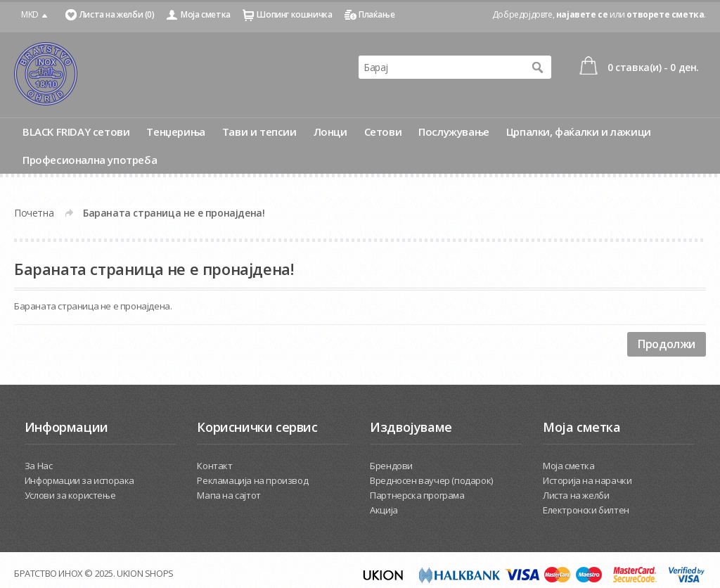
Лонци (330, 132)
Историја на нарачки (587, 480)
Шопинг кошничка (294, 14)
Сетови (383, 132)
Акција (384, 510)
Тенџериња (175, 132)
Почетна (34, 213)
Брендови (391, 466)
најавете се (582, 14)
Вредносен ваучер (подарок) (431, 480)
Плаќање (377, 14)
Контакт (214, 466)
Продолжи (667, 344)
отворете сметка (665, 14)
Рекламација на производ (252, 480)
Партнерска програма (417, 495)
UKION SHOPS (145, 573)
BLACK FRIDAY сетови (76, 132)
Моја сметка (206, 14)
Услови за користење (70, 495)
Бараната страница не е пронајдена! (174, 213)
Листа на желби (576, 495)
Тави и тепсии (259, 132)
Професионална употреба (90, 160)
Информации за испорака (79, 480)
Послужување (454, 132)
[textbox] (441, 67)
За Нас (39, 466)
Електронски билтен (586, 510)
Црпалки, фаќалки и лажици (579, 132)
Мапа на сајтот (229, 495)
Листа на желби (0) (117, 14)
